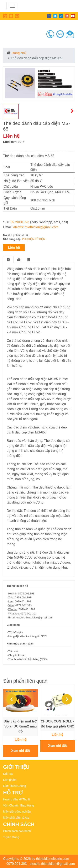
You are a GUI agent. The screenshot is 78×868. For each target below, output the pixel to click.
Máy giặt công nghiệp (17, 811)
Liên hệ (14, 248)
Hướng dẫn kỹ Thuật (17, 799)
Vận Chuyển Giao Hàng (19, 805)
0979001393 (20, 222)
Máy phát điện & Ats (16, 818)
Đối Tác (8, 774)
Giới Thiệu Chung (15, 786)
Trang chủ (19, 53)
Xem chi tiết (21, 751)
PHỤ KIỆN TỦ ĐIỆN (34, 239)
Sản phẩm (10, 780)
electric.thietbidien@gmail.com (36, 227)
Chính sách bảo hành (17, 831)
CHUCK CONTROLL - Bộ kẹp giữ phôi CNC (58, 724)
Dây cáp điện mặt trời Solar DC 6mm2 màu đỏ (21, 726)
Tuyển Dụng (11, 837)
